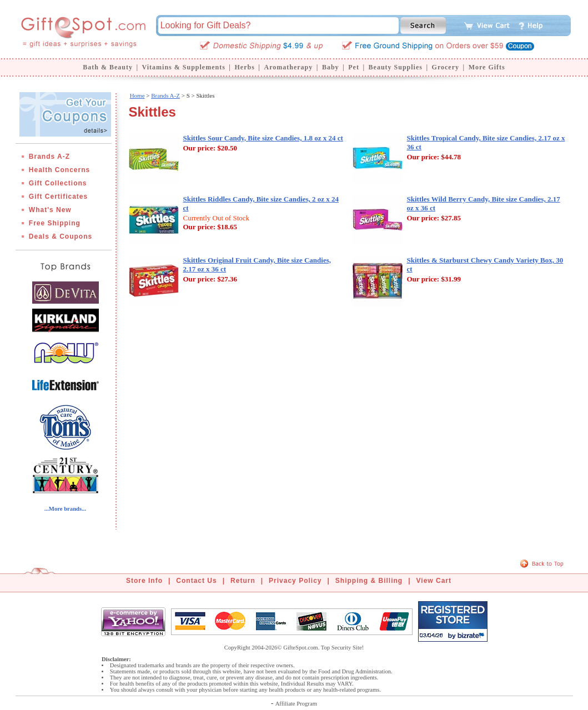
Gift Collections (58, 183)
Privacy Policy (295, 581)
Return (243, 581)
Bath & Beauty (108, 67)
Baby (331, 67)
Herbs (244, 67)
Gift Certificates (58, 197)
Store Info (144, 581)
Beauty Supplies (396, 67)
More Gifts (487, 67)
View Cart (434, 581)
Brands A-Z (49, 157)
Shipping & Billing (369, 581)
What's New (50, 210)
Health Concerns (59, 170)
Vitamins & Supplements (184, 67)
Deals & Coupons (61, 236)
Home (137, 95)
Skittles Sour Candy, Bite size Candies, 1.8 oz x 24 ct (263, 138)
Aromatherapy (288, 67)
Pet (354, 67)
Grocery (446, 67)
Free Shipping (55, 223)
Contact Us (196, 581)
